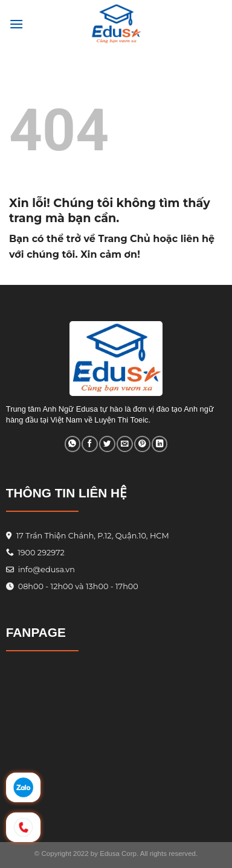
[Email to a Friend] (124, 444)
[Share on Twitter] (107, 444)
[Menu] (16, 24)
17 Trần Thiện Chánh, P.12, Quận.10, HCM (91, 536)
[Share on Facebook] (89, 444)
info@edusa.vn (45, 570)
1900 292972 (35, 553)
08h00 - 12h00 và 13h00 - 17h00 (77, 586)
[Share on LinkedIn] (159, 444)
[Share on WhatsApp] (72, 444)
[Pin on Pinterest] (142, 444)
